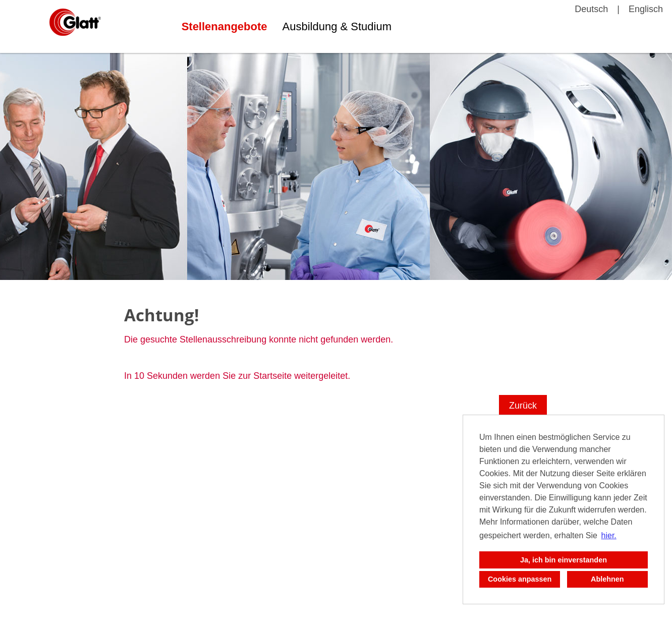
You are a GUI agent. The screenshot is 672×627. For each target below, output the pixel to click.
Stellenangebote (225, 26)
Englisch (646, 9)
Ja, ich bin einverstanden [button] (564, 560)
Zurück (523, 406)
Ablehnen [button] (607, 579)
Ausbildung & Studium (337, 26)
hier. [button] (609, 535)
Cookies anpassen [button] (520, 579)
